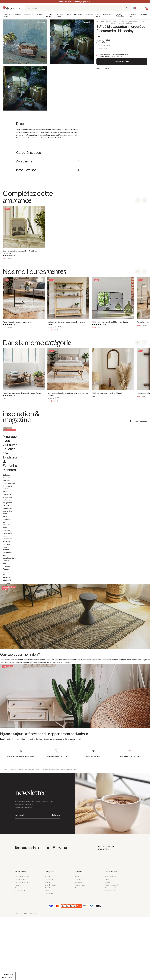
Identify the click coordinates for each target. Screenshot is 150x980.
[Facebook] (48, 911)
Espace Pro (133, 15)
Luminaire (39, 14)
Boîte (108, 21)
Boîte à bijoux (113, 22)
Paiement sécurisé (111, 951)
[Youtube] (66, 911)
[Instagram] (54, 911)
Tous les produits (81, 951)
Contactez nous (122, 61)
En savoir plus (102, 48)
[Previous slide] (138, 200)
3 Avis (108, 40)
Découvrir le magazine (139, 421)
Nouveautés (79, 942)
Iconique (89, 14)
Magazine (144, 14)
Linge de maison (49, 15)
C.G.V (17, 976)
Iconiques (78, 945)
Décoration (29, 14)
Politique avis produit (112, 948)
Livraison (108, 945)
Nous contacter (110, 939)
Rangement (79, 14)
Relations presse (21, 951)
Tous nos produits (6, 15)
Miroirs (77, 939)
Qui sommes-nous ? (22, 939)
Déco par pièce (20, 942)
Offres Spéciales (120, 15)
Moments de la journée (23, 945)
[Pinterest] (60, 911)
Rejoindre (56, 883)
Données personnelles (29, 976)
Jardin (69, 14)
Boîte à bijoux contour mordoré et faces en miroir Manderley (133, 22)
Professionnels (20, 953)
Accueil (5, 843)
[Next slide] (144, 200)
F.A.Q (107, 942)
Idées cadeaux (80, 948)
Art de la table (60, 15)
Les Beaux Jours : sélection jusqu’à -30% (75, 2)
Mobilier (18, 14)
